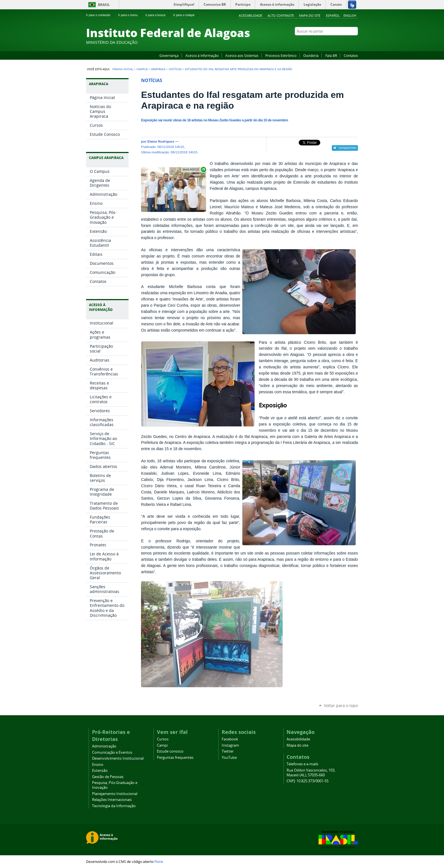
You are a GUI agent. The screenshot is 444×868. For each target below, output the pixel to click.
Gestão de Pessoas (108, 777)
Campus (142, 69)
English (350, 15)
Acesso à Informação (202, 55)
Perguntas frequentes (175, 758)
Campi (162, 745)
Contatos (351, 55)
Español (333, 15)
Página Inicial (123, 69)
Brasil (104, 5)
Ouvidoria (311, 55)
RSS (355, 42)
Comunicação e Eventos (112, 752)
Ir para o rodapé (186, 15)
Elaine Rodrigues (161, 141)
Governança (169, 55)
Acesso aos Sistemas (242, 55)
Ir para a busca (158, 15)
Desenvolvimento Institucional (118, 758)
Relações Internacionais (112, 800)
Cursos (163, 739)
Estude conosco (170, 751)
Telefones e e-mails (302, 764)
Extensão (100, 771)
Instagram (341, 42)
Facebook (327, 42)
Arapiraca (158, 69)
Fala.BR (331, 55)
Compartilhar (348, 148)
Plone (159, 861)
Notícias (175, 69)
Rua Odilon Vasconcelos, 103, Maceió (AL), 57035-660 (311, 773)
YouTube (334, 42)
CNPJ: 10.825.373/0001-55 (308, 781)
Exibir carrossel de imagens (194, 170)
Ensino (98, 765)
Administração (104, 746)
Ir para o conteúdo (101, 15)
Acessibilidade (250, 15)
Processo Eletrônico (281, 55)
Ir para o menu (130, 15)
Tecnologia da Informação (114, 806)
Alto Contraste (281, 15)
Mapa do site (310, 15)
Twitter (348, 42)
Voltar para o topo (341, 705)
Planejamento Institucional (115, 794)
